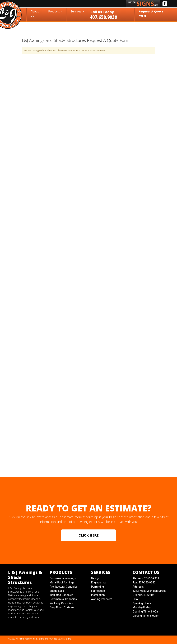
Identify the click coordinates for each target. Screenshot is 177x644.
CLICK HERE (88, 535)
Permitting (97, 587)
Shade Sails (57, 591)
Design (95, 578)
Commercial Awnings (63, 578)
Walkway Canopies (61, 603)
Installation (98, 595)
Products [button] (54, 11)
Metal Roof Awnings (62, 582)
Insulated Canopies (61, 595)
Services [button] (76, 11)
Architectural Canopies (64, 587)
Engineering (98, 582)
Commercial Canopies (63, 599)
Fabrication (98, 591)
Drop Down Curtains (62, 607)
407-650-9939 (146, 578)
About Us (35, 13)
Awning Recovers (102, 599)
